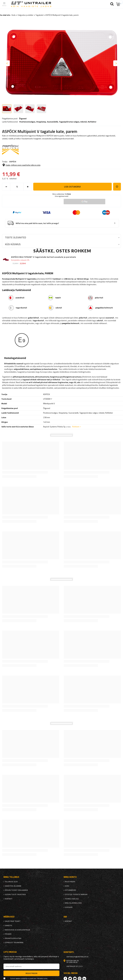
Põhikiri (8, 934)
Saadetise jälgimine (13, 886)
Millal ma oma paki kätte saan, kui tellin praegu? (37, 223)
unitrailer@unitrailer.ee (77, 957)
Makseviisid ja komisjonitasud (17, 930)
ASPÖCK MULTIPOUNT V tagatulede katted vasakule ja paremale (44, 257)
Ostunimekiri (70, 890)
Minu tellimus (11, 877)
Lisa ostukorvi (72, 187)
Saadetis (8, 926)
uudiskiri (69, 907)
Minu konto (70, 877)
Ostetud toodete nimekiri (76, 894)
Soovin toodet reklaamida (16, 890)
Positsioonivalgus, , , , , (58, 122)
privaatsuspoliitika (13, 938)
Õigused (23, 119)
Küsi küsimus (13, 244)
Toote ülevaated (16, 237)
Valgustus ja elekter (26, 15)
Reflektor (92, 122)
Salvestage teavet (13, 921)
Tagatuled (39, 15)
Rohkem (76, 427)
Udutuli (84, 122)
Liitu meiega (10, 952)
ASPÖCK (13, 161)
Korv (67, 886)
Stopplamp (41, 122)
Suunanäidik (52, 122)
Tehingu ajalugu (72, 899)
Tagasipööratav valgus (69, 122)
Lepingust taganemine (14, 943)
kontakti (8, 899)
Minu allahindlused (73, 903)
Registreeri (70, 882)
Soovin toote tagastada (15, 894)
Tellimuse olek (11, 882)
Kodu (14, 15)
